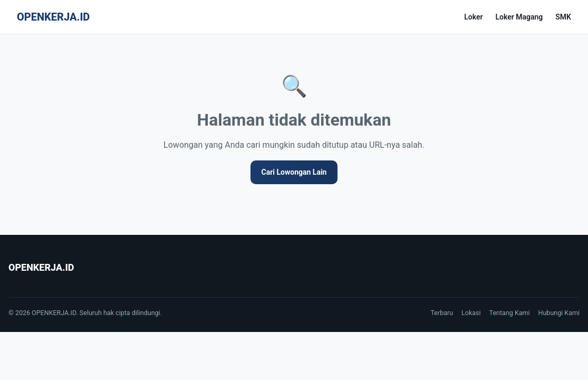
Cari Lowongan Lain (294, 172)
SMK (563, 17)
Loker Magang (519, 17)
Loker (473, 17)
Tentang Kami (510, 313)
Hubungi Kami (559, 313)
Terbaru (442, 313)
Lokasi (471, 313)
